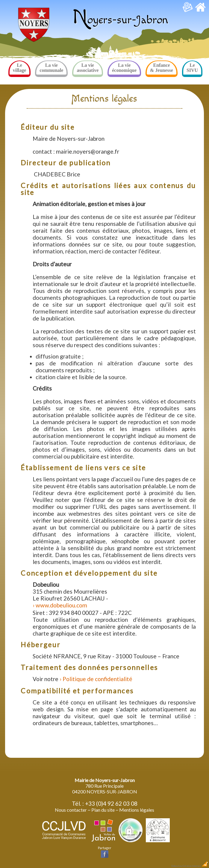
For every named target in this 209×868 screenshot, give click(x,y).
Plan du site (103, 810)
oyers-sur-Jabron (120, 20)
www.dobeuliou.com (61, 605)
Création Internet (196, 866)
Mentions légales (137, 810)
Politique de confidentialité (97, 679)
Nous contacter (71, 810)
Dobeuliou (177, 866)
